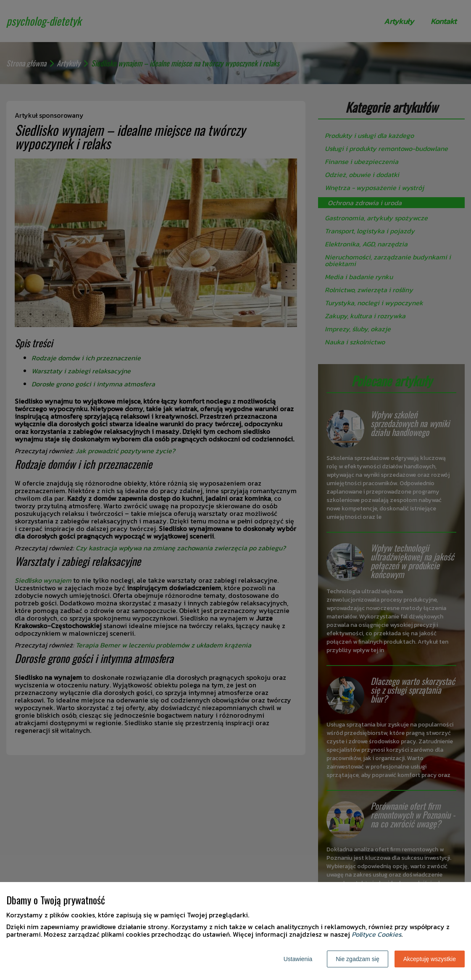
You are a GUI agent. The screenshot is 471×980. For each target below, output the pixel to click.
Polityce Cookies (376, 934)
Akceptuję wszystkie (430, 959)
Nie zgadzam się (358, 959)
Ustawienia (298, 959)
